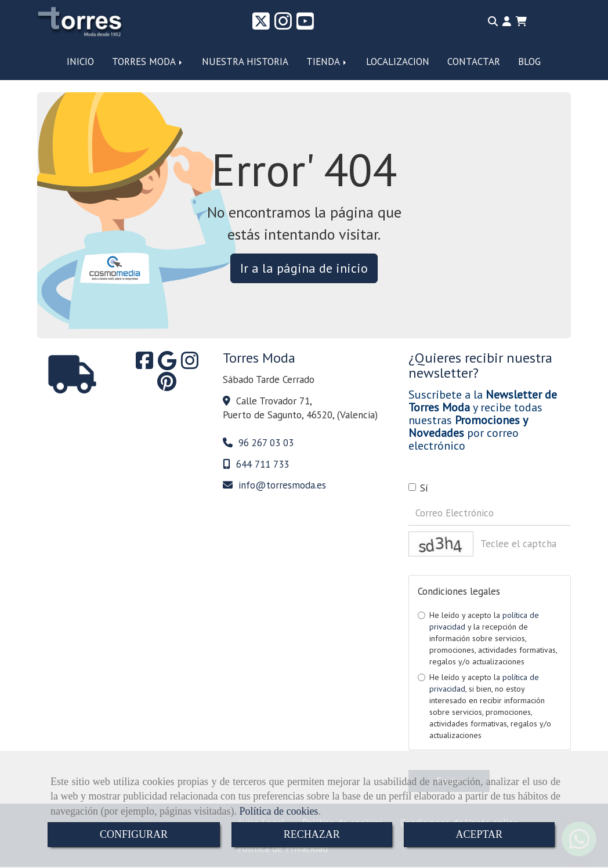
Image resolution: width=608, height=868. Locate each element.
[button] (507, 21)
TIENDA (327, 62)
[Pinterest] (167, 385)
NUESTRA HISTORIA (245, 62)
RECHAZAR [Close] (312, 834)
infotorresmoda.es (282, 485)
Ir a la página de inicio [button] (304, 268)
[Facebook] (144, 364)
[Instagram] (283, 25)
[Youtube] (305, 25)
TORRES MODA (148, 62)
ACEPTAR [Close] (479, 834)
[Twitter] (261, 25)
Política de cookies (278, 811)
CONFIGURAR (134, 834)
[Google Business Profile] (167, 364)
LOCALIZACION (398, 62)
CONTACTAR (474, 62)
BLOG (529, 62)
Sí (418, 488)
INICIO (80, 62)
